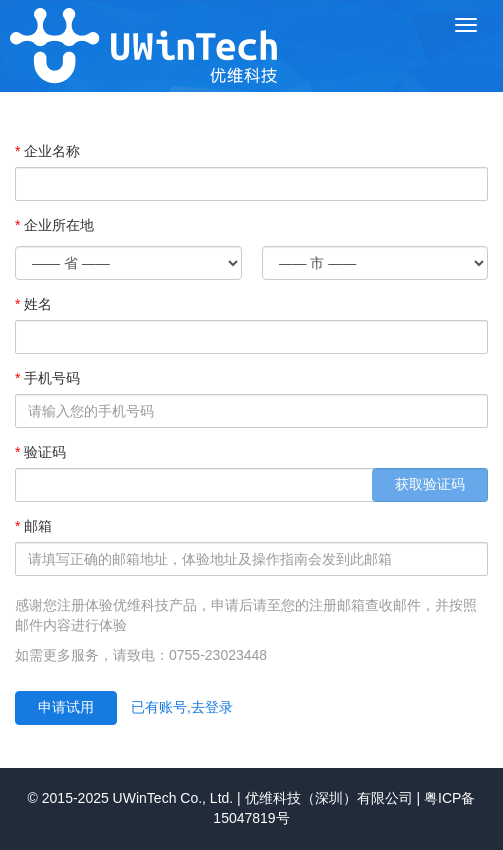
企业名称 (52, 151)
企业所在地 (59, 225)
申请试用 (66, 707)
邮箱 (38, 526)
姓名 (38, 304)
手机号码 (52, 378)
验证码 (45, 452)
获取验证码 (430, 484)
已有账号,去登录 (182, 707)
